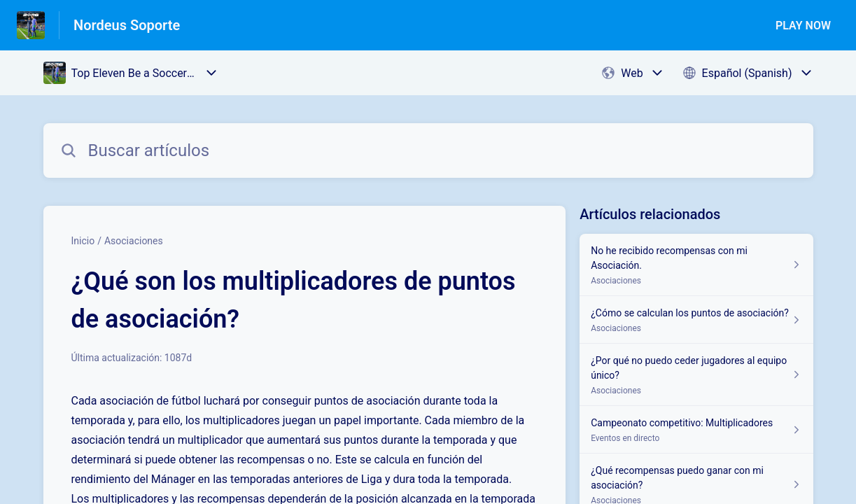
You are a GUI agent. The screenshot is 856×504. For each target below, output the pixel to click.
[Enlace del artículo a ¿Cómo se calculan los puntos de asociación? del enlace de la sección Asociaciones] (696, 320)
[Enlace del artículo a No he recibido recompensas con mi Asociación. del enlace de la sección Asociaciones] (696, 265)
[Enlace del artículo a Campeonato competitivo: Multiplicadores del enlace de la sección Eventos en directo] (696, 430)
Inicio (83, 241)
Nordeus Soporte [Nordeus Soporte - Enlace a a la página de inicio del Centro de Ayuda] (127, 25)
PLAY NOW (803, 26)
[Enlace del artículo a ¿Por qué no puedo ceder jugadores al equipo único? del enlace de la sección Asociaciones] (696, 375)
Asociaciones (134, 241)
